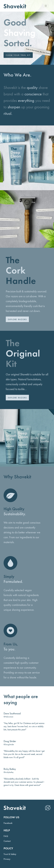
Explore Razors (17, 319)
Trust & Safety (10, 854)
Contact (7, 841)
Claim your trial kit (18, 55)
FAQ (6, 836)
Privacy (7, 859)
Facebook (8, 823)
